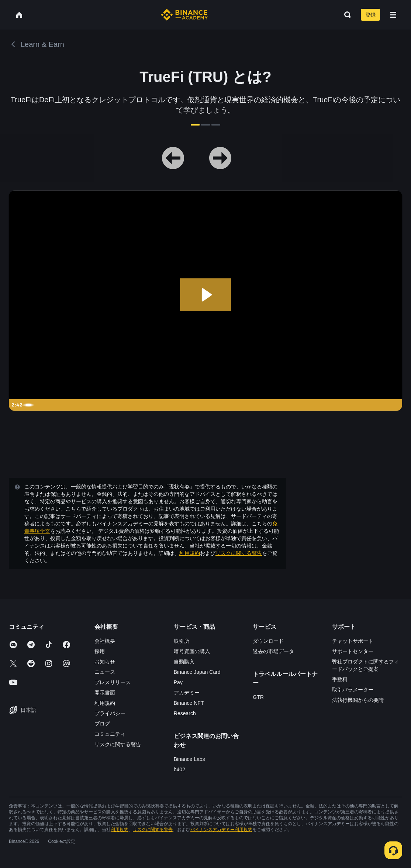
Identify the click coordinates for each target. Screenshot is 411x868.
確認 (205, 495)
